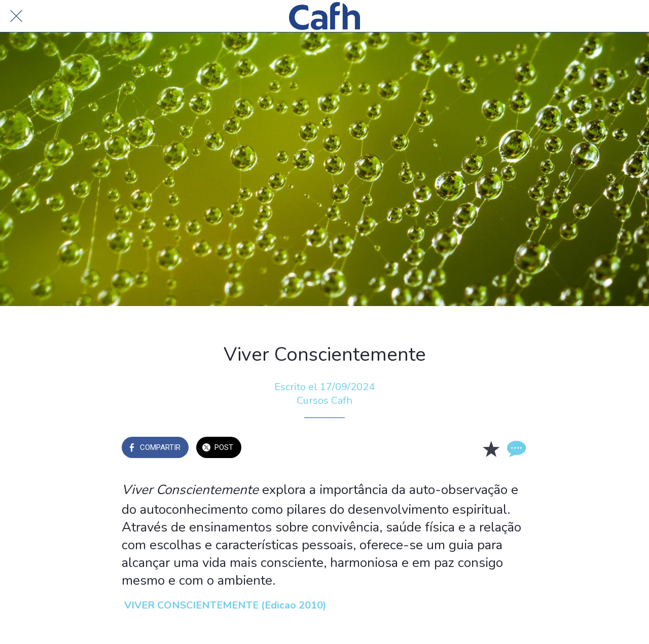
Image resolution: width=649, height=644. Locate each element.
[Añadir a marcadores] (491, 448)
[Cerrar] (16, 16)
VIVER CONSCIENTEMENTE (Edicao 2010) (225, 605)
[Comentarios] (515, 448)
